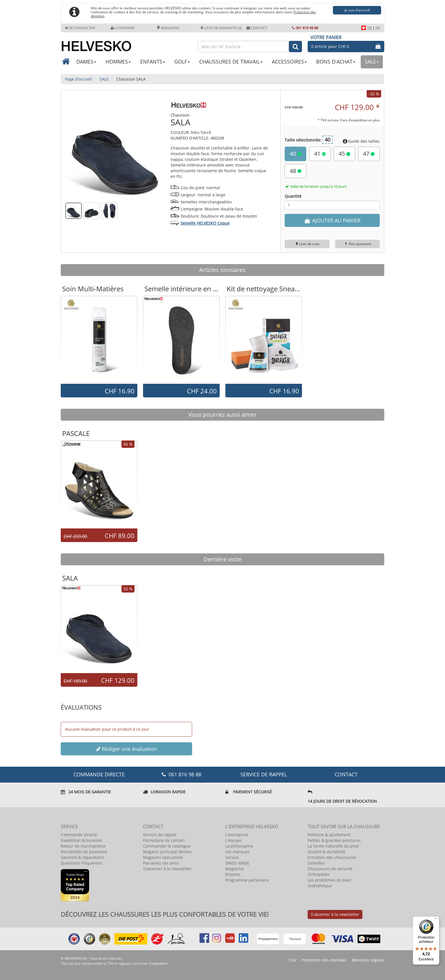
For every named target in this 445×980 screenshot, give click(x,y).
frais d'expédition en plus (360, 120)
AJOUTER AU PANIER (332, 220)
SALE (372, 62)
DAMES (86, 62)
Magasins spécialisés (163, 857)
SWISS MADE (237, 863)
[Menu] (436, 920)
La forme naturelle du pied (333, 846)
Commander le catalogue (167, 846)
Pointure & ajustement (329, 835)
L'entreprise (237, 835)
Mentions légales (368, 960)
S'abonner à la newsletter (167, 869)
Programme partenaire (247, 880)
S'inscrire (123, 28)
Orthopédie (319, 874)
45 (344, 154)
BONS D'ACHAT (336, 62)
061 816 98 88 (305, 28)
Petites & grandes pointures (334, 840)
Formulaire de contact (164, 840)
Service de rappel (264, 774)
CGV (292, 960)
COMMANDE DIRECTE (99, 774)
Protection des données (324, 960)
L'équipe (233, 840)
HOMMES (118, 62)
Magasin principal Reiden (167, 852)
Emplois (233, 874)
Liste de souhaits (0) (221, 28)
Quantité (293, 196)
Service (232, 857)
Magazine (235, 869)
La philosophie (239, 846)
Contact (257, 28)
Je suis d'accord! (357, 10)
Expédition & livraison (81, 840)
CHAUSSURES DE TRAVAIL (231, 62)
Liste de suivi (307, 244)
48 (296, 171)
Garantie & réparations (83, 857)
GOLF (182, 62)
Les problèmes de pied (329, 880)
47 (369, 154)
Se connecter (80, 28)
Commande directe (79, 835)
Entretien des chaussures (332, 857)
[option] (99, 340)
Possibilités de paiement (84, 852)
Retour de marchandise (83, 846)
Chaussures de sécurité (330, 869)
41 (320, 154)
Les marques (238, 852)
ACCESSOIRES (289, 62)
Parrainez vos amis (161, 863)
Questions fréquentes (81, 863)
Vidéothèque (320, 886)
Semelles (316, 863)
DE (378, 28)
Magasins (168, 28)
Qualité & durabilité (327, 852)
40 (296, 154)
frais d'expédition (154, 963)
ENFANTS (153, 62)
